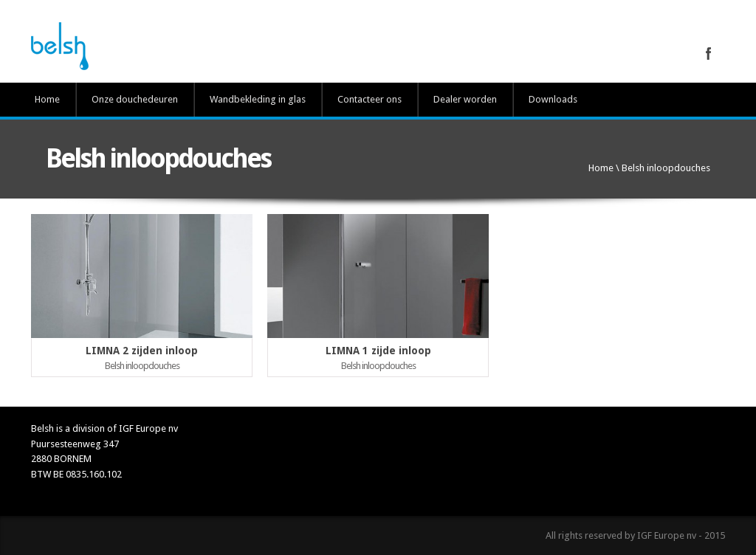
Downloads (553, 99)
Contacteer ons (370, 99)
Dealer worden (465, 99)
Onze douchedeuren (135, 99)
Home (47, 99)
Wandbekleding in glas (258, 99)
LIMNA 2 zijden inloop (142, 351)
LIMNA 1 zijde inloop (378, 351)
